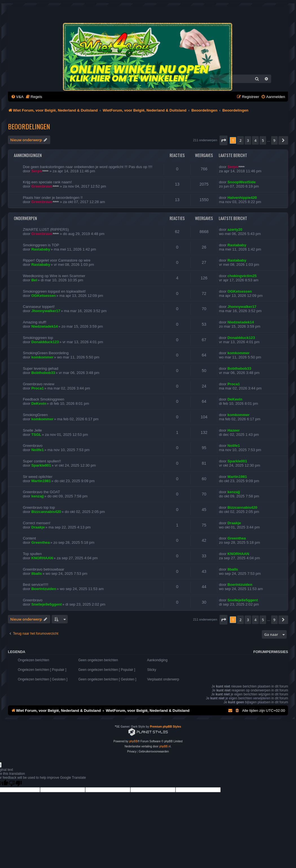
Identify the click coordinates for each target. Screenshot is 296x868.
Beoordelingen (29, 126)
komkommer (42, 357)
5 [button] (263, 140)
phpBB (133, 741)
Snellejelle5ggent (47, 604)
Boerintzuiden (44, 589)
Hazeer (233, 430)
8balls (37, 574)
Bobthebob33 (43, 373)
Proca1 (38, 388)
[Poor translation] (15, 783)
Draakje (38, 527)
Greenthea (40, 542)
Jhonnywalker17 (46, 311)
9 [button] (274, 140)
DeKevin (39, 403)
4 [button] (255, 140)
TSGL (36, 435)
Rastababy (41, 249)
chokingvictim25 (242, 276)
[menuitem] (17, 97)
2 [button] (240, 140)
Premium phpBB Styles (165, 727)
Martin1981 (41, 481)
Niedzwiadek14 (45, 326)
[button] (223, 140)
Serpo (37, 171)
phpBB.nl (165, 746)
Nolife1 (38, 450)
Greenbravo (42, 186)
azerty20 (235, 229)
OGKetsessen (44, 296)
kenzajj (38, 496)
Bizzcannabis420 (46, 512)
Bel (34, 280)
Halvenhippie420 (242, 198)
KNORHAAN (42, 558)
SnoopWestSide (242, 182)
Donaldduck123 (45, 342)
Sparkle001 (41, 465)
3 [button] (248, 140)
